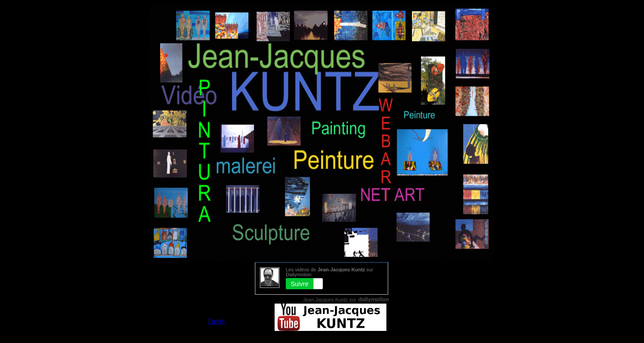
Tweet (216, 321)
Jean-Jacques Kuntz (326, 300)
